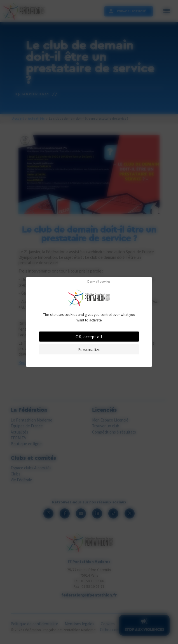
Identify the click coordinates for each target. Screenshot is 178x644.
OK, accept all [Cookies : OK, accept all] (89, 337)
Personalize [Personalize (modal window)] (89, 349)
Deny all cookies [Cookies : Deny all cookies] (99, 281)
